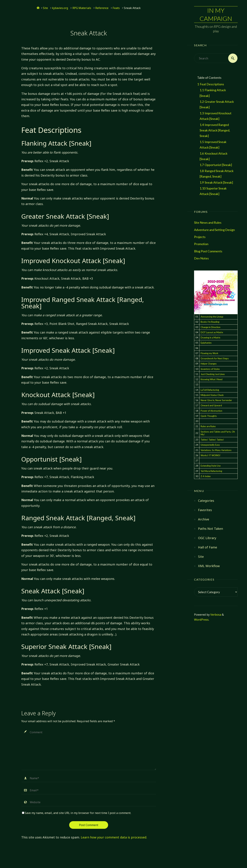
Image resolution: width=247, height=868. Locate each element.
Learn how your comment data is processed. (114, 837)
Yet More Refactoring (211, 471)
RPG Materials (82, 8)
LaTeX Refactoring (210, 390)
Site (45, 8)
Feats (116, 8)
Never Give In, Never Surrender (216, 400)
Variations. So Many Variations (216, 450)
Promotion (201, 244)
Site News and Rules (208, 222)
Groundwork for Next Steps (215, 358)
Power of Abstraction (211, 411)
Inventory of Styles (210, 369)
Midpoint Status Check (212, 395)
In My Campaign (216, 14)
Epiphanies (206, 343)
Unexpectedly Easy (210, 445)
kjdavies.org (60, 8)
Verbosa (215, 615)
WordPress (201, 620)
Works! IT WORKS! (211, 455)
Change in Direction (211, 327)
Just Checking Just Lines (213, 374)
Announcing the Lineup (212, 317)
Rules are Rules (208, 426)
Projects (200, 237)
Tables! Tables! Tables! (212, 440)
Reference (102, 8)
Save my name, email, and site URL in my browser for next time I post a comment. (77, 813)
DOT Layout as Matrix (212, 332)
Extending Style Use (211, 466)
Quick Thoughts (209, 416)
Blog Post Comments (208, 251)
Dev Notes (201, 258)
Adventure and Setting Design (214, 230)
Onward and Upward (211, 405)
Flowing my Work (209, 353)
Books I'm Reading (210, 322)
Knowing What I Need (212, 379)
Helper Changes (209, 364)
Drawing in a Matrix (211, 338)
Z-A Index (206, 476)
